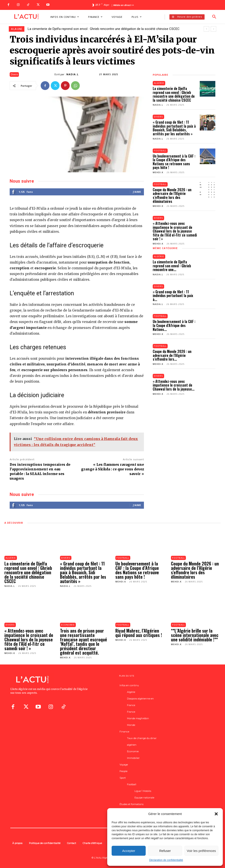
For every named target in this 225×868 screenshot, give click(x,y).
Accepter (129, 851)
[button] (216, 814)
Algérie (159, 83)
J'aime (137, 192)
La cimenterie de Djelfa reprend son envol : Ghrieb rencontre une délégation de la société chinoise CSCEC (104, 29)
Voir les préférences (201, 851)
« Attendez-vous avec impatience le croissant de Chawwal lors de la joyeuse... (174, 385)
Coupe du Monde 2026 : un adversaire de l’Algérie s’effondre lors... (172, 355)
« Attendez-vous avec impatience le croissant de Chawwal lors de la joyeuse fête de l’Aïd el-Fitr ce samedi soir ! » (175, 231)
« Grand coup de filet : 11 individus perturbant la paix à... (173, 296)
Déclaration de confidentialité (166, 860)
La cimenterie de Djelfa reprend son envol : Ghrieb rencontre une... (172, 266)
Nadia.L (73, 74)
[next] (213, 29)
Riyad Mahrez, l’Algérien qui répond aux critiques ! (139, 633)
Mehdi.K (158, 172)
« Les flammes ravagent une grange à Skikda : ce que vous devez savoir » (112, 469)
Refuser (165, 851)
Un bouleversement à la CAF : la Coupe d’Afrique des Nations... (174, 326)
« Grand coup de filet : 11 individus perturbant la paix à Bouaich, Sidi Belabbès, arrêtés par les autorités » (174, 128)
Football (160, 151)
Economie (68, 625)
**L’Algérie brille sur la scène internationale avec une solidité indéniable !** (195, 635)
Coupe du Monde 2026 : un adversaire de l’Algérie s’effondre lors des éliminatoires (172, 195)
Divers (14, 74)
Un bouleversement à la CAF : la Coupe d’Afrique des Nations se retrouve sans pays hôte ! (174, 162)
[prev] (206, 29)
